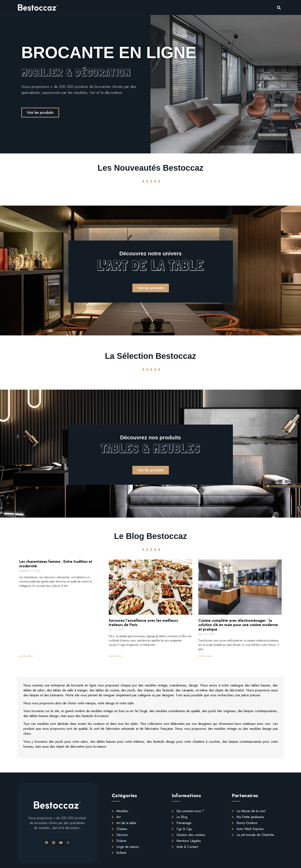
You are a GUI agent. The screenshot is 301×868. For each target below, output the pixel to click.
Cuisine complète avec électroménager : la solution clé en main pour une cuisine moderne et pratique (238, 625)
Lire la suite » (26, 656)
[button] (40, 113)
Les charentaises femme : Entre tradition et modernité (56, 564)
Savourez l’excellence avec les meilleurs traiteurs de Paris (143, 623)
